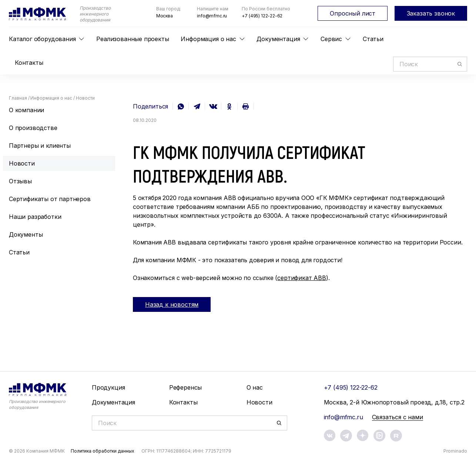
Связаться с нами (398, 417)
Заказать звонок (431, 13)
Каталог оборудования (42, 39)
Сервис (331, 39)
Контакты (29, 63)
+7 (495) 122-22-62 (262, 16)
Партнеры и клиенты (40, 146)
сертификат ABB (302, 278)
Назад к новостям (172, 304)
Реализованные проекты (133, 39)
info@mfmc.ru (212, 16)
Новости (22, 163)
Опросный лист (353, 13)
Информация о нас (208, 39)
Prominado (455, 451)
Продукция (108, 387)
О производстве (33, 128)
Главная (18, 98)
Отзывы (20, 181)
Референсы (185, 387)
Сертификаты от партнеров (50, 199)
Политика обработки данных (103, 451)
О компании (26, 110)
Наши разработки (35, 217)
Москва (165, 16)
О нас (255, 387)
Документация (278, 39)
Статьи (373, 39)
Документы (26, 234)
